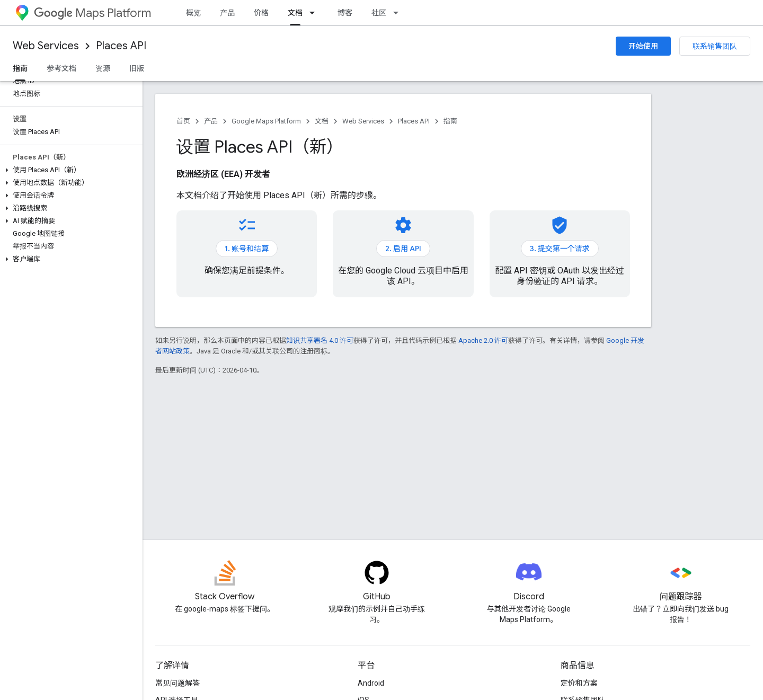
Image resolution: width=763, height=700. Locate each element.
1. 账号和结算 (247, 249)
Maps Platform (92, 13)
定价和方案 (579, 683)
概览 (193, 13)
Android (371, 683)
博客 (345, 13)
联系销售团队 (715, 46)
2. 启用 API (403, 249)
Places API (121, 46)
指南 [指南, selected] (20, 68)
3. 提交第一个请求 (560, 249)
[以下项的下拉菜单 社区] (399, 13)
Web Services (46, 46)
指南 (450, 121)
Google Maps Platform (266, 121)
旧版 (137, 68)
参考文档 (61, 68)
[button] (69, 170)
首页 (183, 121)
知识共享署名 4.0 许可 (320, 340)
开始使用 (643, 46)
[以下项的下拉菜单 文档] (315, 13)
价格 (261, 13)
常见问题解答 (178, 683)
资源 (103, 68)
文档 (322, 121)
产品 (227, 13)
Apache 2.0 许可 (483, 340)
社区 (379, 13)
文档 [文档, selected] (295, 13)
